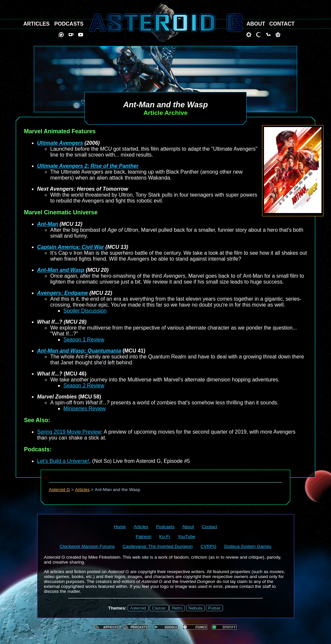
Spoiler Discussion (85, 311)
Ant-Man (48, 224)
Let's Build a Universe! (63, 461)
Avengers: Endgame (63, 293)
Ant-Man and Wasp (61, 270)
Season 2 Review (84, 386)
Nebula (195, 608)
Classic (159, 608)
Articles (83, 490)
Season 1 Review (84, 340)
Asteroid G (59, 490)
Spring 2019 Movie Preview (69, 432)
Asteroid (138, 608)
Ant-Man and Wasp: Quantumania (79, 351)
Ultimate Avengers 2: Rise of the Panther (88, 166)
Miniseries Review (85, 408)
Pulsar (214, 608)
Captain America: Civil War (71, 247)
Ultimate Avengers (60, 143)
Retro (177, 608)
